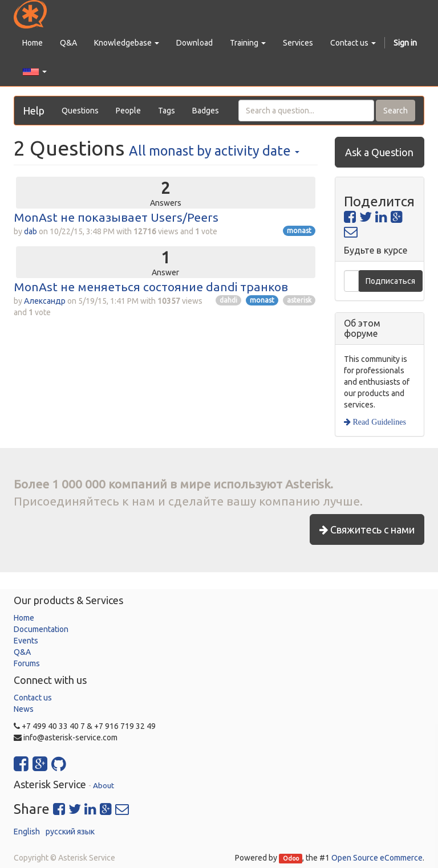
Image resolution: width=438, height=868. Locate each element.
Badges (206, 111)
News (24, 709)
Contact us (33, 698)
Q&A (22, 652)
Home (24, 618)
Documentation (41, 629)
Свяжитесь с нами (367, 529)
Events (26, 641)
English (27, 832)
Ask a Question (379, 152)
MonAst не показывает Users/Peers (116, 217)
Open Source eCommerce (377, 858)
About (104, 785)
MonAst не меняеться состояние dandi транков (151, 287)
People (128, 111)
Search (396, 111)
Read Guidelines (378, 422)
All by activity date (214, 150)
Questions (80, 111)
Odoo (291, 858)
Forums (27, 663)
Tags (167, 111)
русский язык (70, 832)
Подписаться (390, 281)
